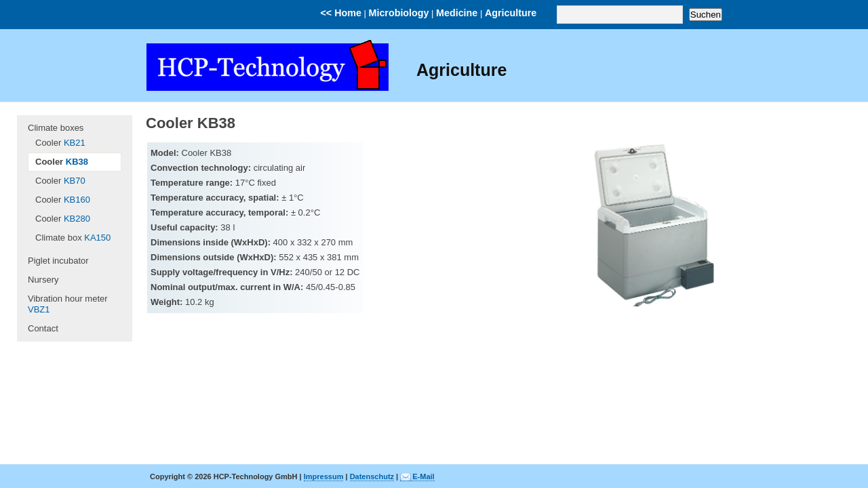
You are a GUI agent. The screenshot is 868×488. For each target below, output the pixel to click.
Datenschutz (372, 476)
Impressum (324, 476)
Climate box (73, 238)
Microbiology (399, 13)
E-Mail (423, 476)
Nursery (43, 280)
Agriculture (511, 13)
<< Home (341, 13)
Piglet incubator (58, 261)
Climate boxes (56, 128)
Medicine (457, 13)
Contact (43, 328)
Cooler (60, 143)
